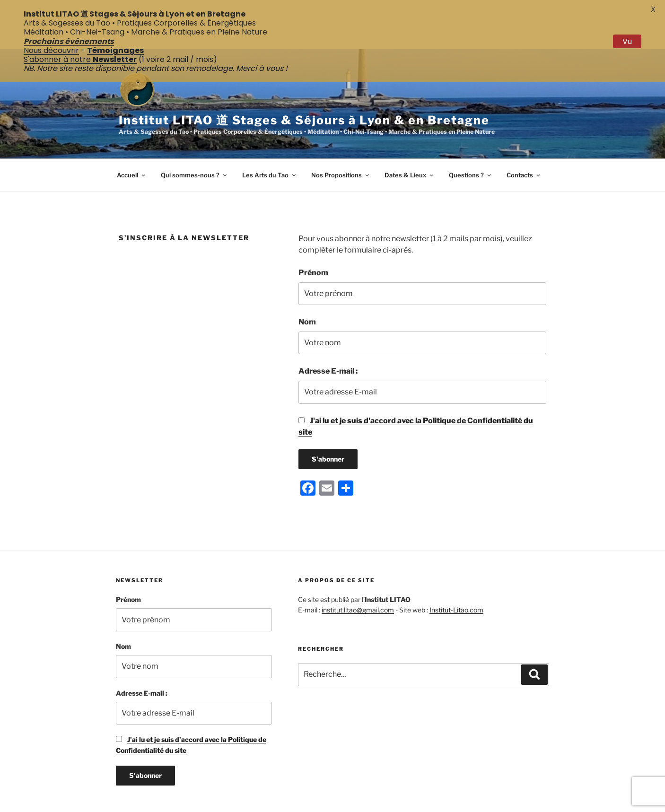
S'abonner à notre (80, 59)
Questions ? (471, 141)
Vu (627, 41)
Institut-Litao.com (456, 576)
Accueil (132, 141)
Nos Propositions (341, 141)
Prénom (313, 238)
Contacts (524, 141)
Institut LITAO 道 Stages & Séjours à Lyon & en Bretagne (304, 86)
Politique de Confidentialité (338, 804)
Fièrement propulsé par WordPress (439, 804)
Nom (307, 287)
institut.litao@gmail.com (358, 576)
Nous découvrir (51, 50)
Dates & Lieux (410, 141)
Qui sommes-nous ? (194, 141)
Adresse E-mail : (328, 337)
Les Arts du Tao (270, 141)
